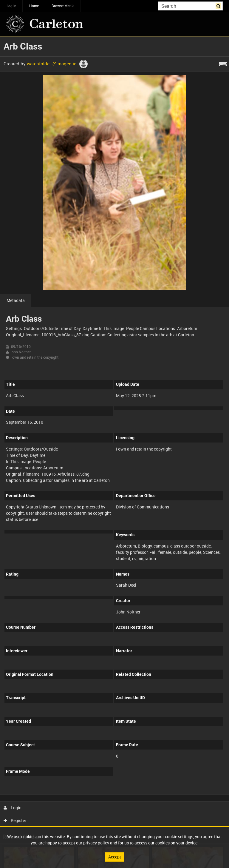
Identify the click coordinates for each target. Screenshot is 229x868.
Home (34, 6)
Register (15, 820)
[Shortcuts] (223, 63)
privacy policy (96, 843)
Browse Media (63, 6)
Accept (115, 857)
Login (13, 808)
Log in (11, 6)
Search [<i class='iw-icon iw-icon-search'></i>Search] (219, 5)
